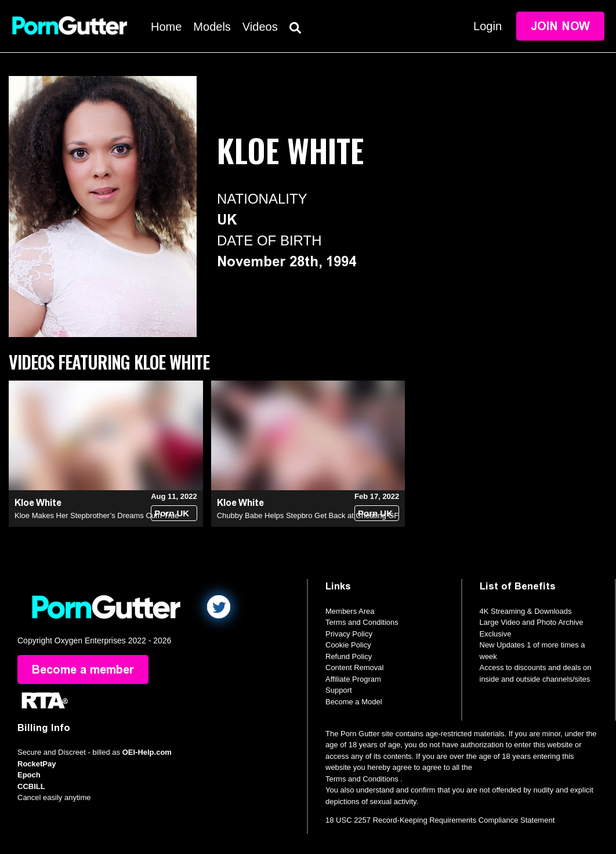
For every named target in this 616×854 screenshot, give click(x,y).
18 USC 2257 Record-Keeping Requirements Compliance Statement (440, 820)
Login (488, 26)
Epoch (29, 775)
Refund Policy (349, 656)
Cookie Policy (348, 645)
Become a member (83, 670)
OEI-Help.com (147, 752)
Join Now (560, 26)
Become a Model (354, 702)
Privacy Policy (349, 634)
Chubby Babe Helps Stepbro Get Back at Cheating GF (308, 515)
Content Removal (354, 667)
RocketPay (37, 764)
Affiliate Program (353, 679)
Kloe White (38, 503)
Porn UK (172, 513)
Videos (260, 27)
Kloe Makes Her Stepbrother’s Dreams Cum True (97, 515)
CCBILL (31, 786)
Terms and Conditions (362, 622)
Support (339, 690)
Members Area (350, 611)
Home (166, 27)
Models (212, 27)
